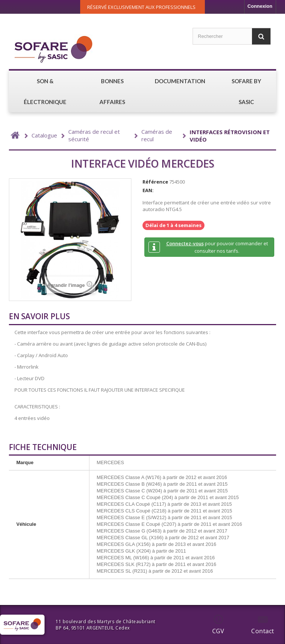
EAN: (148, 190)
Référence (155, 182)
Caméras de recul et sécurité (94, 135)
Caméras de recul (157, 135)
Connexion (260, 6)
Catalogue (44, 135)
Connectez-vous (185, 243)
